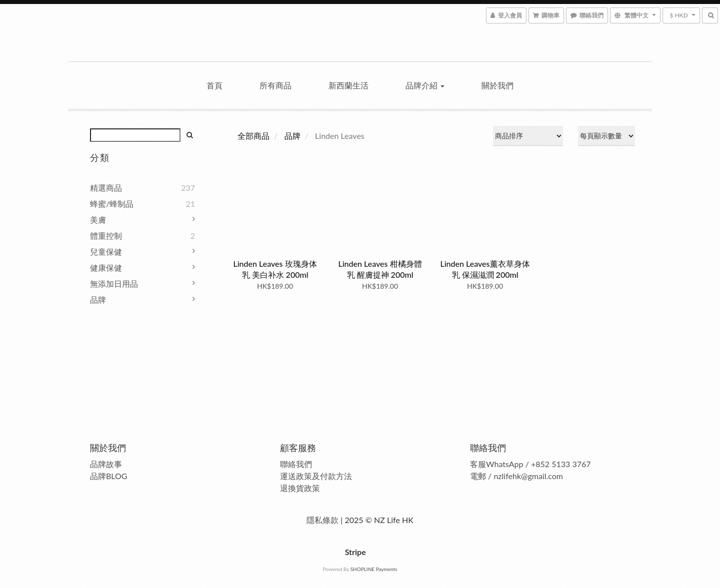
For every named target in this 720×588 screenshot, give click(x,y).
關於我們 (497, 85)
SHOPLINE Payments (374, 569)
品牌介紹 (425, 85)
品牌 (98, 299)
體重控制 (106, 236)
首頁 (214, 85)
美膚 (98, 220)
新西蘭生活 (348, 85)
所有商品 (275, 85)
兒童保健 (106, 252)
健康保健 (106, 268)
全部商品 (253, 136)
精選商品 (106, 188)
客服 (478, 464)
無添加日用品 (114, 284)
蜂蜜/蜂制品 (112, 204)
